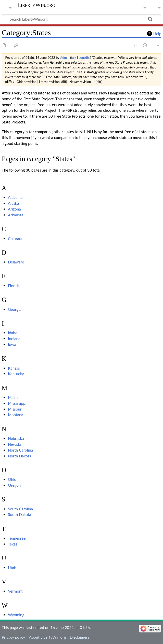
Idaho (13, 333)
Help (157, 34)
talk (73, 58)
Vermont (15, 591)
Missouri (15, 409)
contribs (85, 58)
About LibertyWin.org (47, 637)
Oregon (14, 485)
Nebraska (16, 438)
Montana (16, 415)
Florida (14, 286)
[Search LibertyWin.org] (81, 19)
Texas (13, 544)
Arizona (14, 209)
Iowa (12, 344)
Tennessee (17, 538)
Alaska (13, 203)
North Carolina (20, 450)
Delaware (16, 262)
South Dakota (20, 514)
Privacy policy (13, 637)
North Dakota (20, 456)
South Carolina (20, 509)
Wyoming (16, 615)
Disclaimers (80, 637)
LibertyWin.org (36, 5)
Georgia (15, 309)
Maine (13, 397)
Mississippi (17, 403)
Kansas (14, 368)
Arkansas (16, 215)
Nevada (14, 444)
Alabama (15, 197)
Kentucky (16, 374)
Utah (12, 568)
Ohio (12, 479)
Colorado (16, 239)
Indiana (14, 339)
